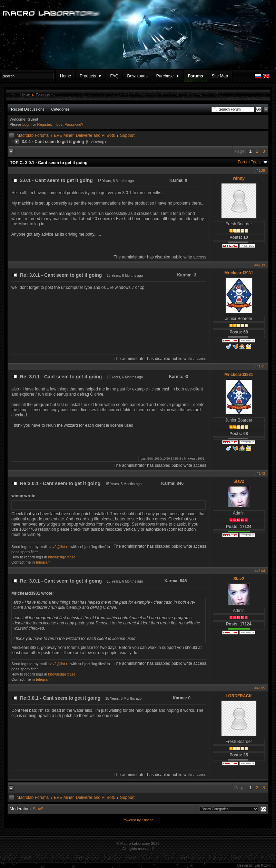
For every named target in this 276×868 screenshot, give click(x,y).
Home (66, 76)
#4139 (260, 265)
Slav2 (239, 481)
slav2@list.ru (58, 547)
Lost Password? (70, 124)
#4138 (260, 170)
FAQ (114, 76)
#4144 (260, 571)
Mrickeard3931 (239, 273)
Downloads (137, 76)
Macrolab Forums (33, 135)
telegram (43, 562)
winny (239, 178)
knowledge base (62, 557)
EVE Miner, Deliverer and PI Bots (84, 135)
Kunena (148, 820)
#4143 (260, 473)
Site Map (220, 76)
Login (27, 124)
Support (127, 135)
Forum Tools (249, 162)
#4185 (260, 688)
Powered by (132, 820)
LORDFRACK (239, 696)
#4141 (260, 367)
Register (44, 124)
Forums (195, 76)
